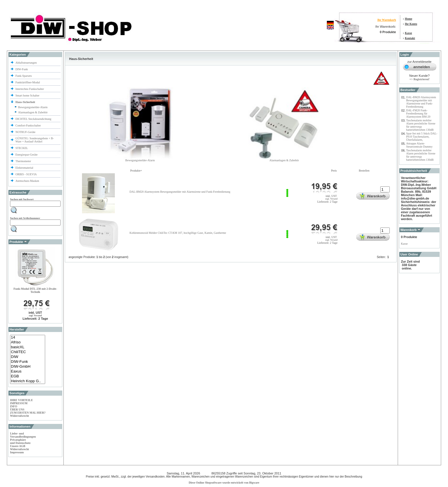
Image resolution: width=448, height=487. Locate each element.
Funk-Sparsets (24, 76)
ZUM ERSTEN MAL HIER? (28, 413)
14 (28, 338)
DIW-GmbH (28, 367)
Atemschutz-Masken (27, 181)
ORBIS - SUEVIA (26, 174)
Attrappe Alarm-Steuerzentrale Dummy (419, 145)
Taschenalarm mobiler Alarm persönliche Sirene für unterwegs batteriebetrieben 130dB (421, 125)
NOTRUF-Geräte (25, 132)
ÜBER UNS (17, 409)
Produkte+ (136, 171)
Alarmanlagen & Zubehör (33, 112)
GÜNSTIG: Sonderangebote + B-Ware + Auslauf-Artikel (35, 140)
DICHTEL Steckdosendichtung (33, 119)
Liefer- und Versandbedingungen (23, 435)
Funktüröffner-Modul (28, 82)
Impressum (17, 452)
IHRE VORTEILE (21, 400)
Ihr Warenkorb (387, 20)
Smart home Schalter (28, 95)
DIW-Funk (22, 69)
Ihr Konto (411, 24)
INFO (14, 406)
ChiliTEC (28, 352)
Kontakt (410, 38)
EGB (28, 376)
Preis (334, 171)
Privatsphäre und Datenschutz (20, 441)
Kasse (408, 33)
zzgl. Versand (35, 316)
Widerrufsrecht (19, 416)
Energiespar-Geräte (26, 155)
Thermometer (24, 161)
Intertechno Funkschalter (30, 89)
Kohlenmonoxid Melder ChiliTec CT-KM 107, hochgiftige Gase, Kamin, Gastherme (178, 233)
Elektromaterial (25, 168)
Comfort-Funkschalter (28, 125)
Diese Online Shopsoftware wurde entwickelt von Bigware (224, 483)
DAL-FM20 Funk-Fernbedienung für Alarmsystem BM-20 (418, 113)
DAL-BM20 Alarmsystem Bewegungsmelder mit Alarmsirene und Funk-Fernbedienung (180, 192)
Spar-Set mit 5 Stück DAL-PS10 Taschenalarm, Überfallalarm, (422, 137)
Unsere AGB (18, 446)
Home (409, 19)
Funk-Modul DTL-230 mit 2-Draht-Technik (35, 290)
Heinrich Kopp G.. (28, 381)
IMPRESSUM (19, 403)
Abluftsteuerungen (26, 63)
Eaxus (28, 372)
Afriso (28, 342)
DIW (28, 357)
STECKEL (22, 148)
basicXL (28, 347)
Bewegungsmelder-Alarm (33, 107)
